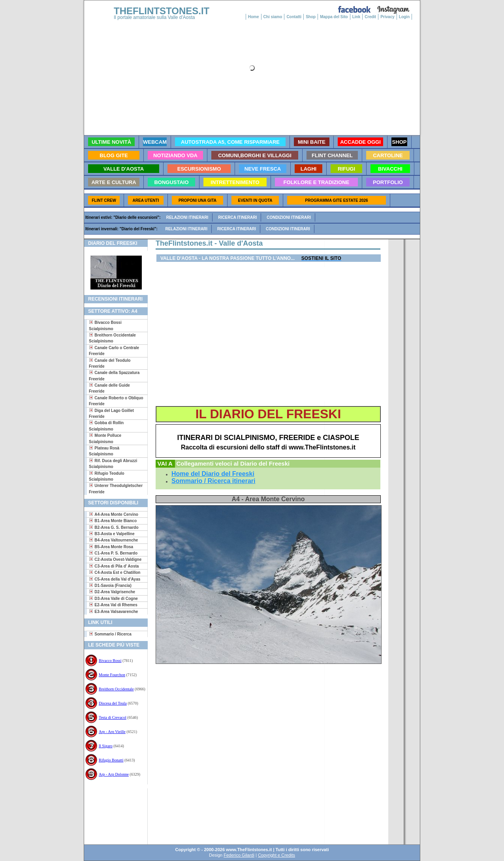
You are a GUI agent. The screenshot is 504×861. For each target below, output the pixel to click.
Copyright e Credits (276, 855)
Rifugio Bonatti (111, 760)
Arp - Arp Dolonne (114, 774)
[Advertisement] (113, 814)
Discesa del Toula (113, 703)
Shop (311, 17)
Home (254, 17)
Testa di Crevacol (113, 717)
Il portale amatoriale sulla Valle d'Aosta (154, 17)
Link (356, 17)
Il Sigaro (106, 746)
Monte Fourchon (112, 675)
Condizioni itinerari (289, 217)
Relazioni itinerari (187, 217)
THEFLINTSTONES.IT (162, 11)
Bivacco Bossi (110, 661)
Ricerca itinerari (237, 217)
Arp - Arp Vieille (112, 732)
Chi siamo (273, 17)
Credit (370, 17)
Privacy (387, 17)
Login (404, 17)
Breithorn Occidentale (116, 689)
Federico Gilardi (239, 855)
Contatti (294, 17)
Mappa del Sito (334, 17)
